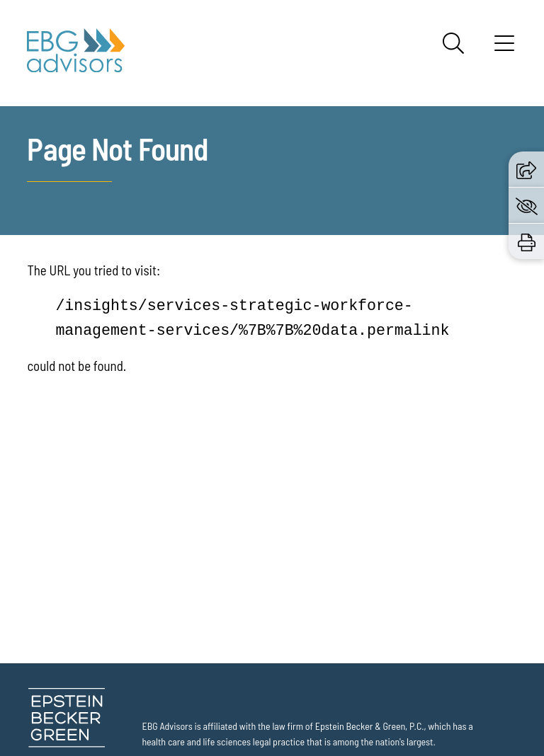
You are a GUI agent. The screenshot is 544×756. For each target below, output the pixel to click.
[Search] (453, 43)
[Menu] (504, 48)
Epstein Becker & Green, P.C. (370, 726)
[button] (526, 168)
